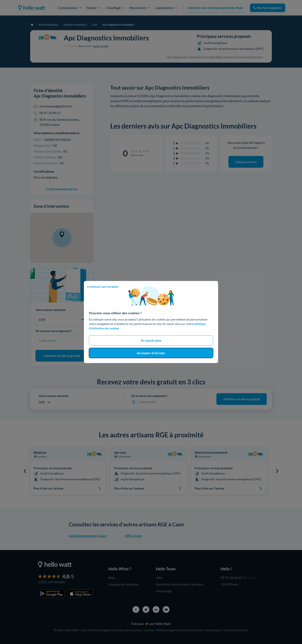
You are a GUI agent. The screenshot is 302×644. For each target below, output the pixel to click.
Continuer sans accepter (103, 287)
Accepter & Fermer (151, 353)
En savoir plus (151, 340)
